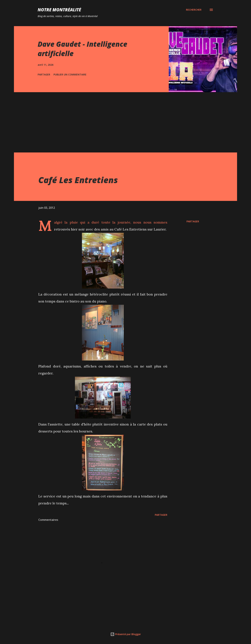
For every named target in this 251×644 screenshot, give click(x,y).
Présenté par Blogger (126, 634)
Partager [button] (44, 74)
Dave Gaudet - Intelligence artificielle (82, 49)
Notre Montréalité (59, 10)
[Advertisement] (125, 118)
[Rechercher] (194, 10)
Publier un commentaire (70, 74)
